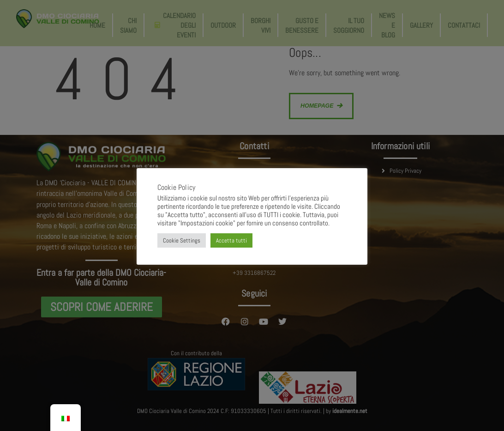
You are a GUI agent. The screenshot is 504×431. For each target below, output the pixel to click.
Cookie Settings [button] (182, 240)
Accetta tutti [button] (231, 240)
